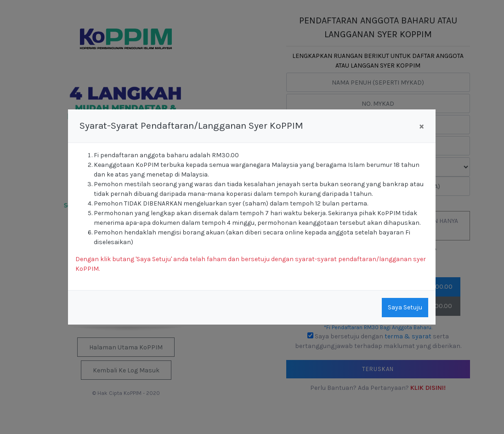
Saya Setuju (405, 307)
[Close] (422, 126)
